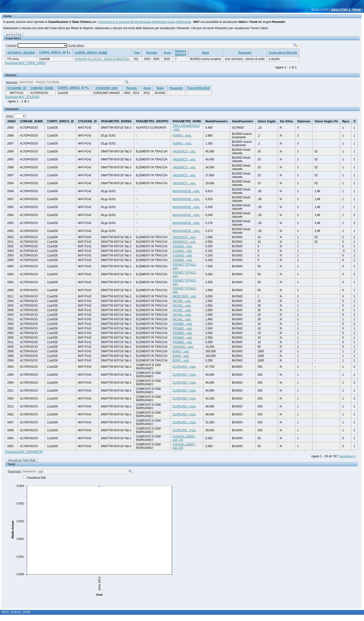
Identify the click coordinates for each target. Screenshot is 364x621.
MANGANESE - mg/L (186, 191)
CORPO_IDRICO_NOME (91, 53)
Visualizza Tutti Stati (22, 460)
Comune (11, 46)
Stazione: (12, 82)
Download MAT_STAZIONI (22, 97)
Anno (167, 53)
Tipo (137, 53)
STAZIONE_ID (17, 88)
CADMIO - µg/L (182, 246)
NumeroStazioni (181, 53)
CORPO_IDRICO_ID (52, 52)
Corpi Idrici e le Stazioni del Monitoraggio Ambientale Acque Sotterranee (145, 22)
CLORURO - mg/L (184, 367)
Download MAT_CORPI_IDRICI (25, 63)
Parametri (245, 53)
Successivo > (348, 456)
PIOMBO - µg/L (182, 324)
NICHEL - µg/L (182, 301)
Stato (206, 53)
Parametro (14, 471)
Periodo (152, 53)
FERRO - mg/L (182, 136)
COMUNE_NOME (42, 88)
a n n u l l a (13, 34)
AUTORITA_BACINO (21, 53)
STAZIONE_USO (106, 88)
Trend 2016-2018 (198, 88)
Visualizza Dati (36, 478)
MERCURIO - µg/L (185, 296)
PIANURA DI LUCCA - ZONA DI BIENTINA (102, 59)
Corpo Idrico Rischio (283, 53)
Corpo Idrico (76, 46)
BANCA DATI (320, 10)
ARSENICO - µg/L (184, 151)
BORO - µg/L (181, 351)
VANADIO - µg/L (183, 347)
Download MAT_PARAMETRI (24, 452)
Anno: (10, 116)
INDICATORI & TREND (346, 10)
